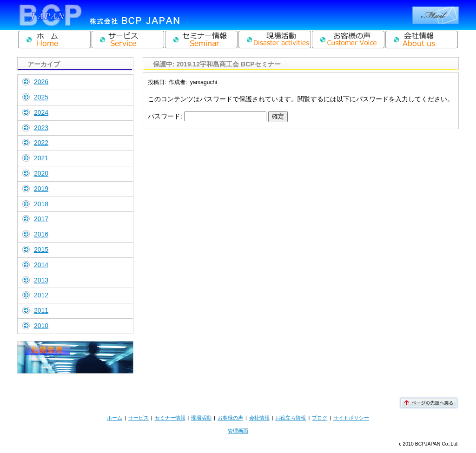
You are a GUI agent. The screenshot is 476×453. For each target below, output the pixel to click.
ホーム (115, 418)
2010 (41, 326)
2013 (41, 280)
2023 (41, 128)
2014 (41, 265)
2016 (41, 234)
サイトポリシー (351, 418)
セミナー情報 (170, 418)
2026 (41, 82)
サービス (139, 418)
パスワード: (207, 116)
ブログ (320, 418)
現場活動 (201, 418)
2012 (41, 295)
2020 (41, 173)
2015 (41, 249)
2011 (41, 310)
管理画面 (238, 431)
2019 (41, 189)
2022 (41, 143)
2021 (41, 158)
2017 (41, 219)
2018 (41, 204)
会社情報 (259, 418)
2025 (41, 97)
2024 (41, 112)
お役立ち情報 (291, 418)
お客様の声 (230, 418)
